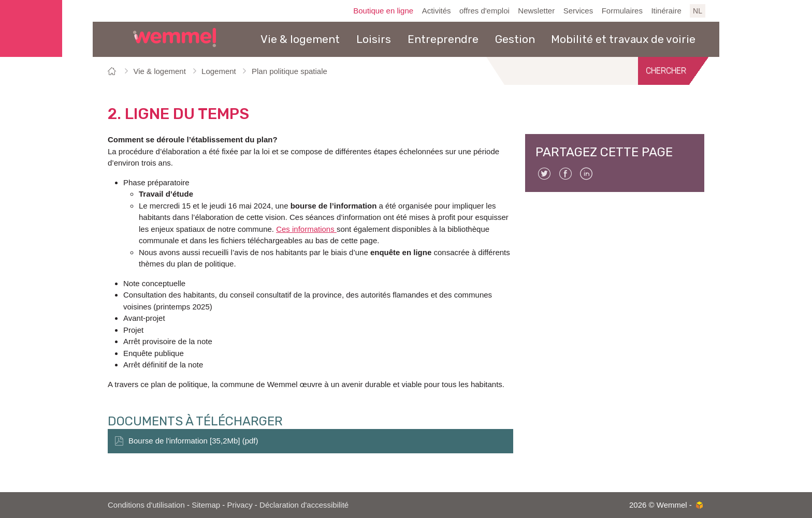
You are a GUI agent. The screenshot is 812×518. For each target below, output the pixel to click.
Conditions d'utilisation (146, 505)
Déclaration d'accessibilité (304, 505)
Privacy (240, 505)
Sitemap (206, 505)
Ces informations (306, 229)
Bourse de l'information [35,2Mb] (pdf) (193, 441)
